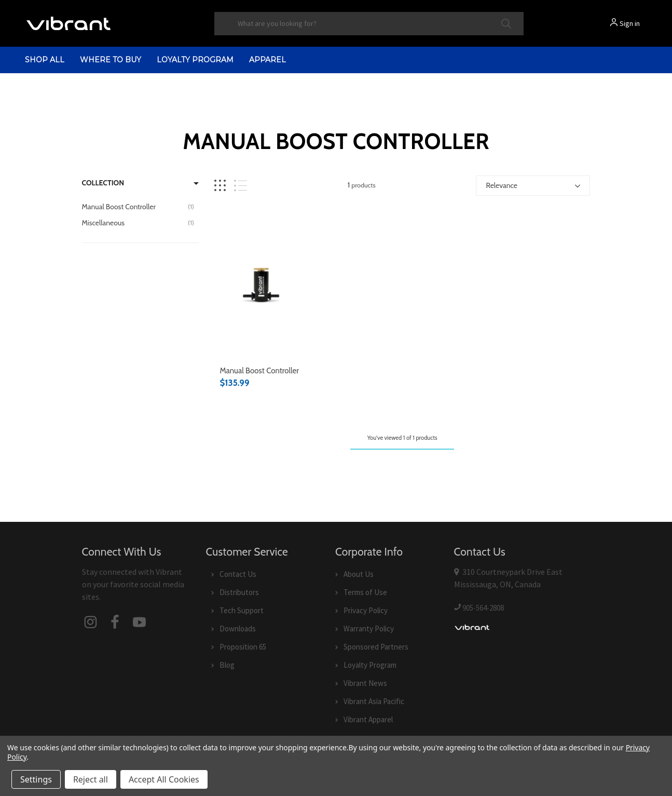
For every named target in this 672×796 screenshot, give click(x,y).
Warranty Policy (369, 629)
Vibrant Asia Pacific (374, 701)
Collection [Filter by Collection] (103, 183)
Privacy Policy (366, 610)
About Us (359, 574)
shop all (45, 60)
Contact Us (238, 574)
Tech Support (242, 610)
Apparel (268, 60)
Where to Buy (111, 60)
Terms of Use (365, 592)
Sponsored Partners (376, 647)
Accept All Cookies (164, 779)
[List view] (241, 186)
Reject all (91, 779)
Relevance (501, 185)
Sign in (630, 23)
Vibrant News (365, 683)
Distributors (239, 592)
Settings (36, 779)
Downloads (238, 629)
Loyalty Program (195, 60)
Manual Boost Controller (259, 371)
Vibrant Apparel (368, 719)
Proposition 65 (243, 647)
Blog (227, 665)
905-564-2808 (483, 608)
